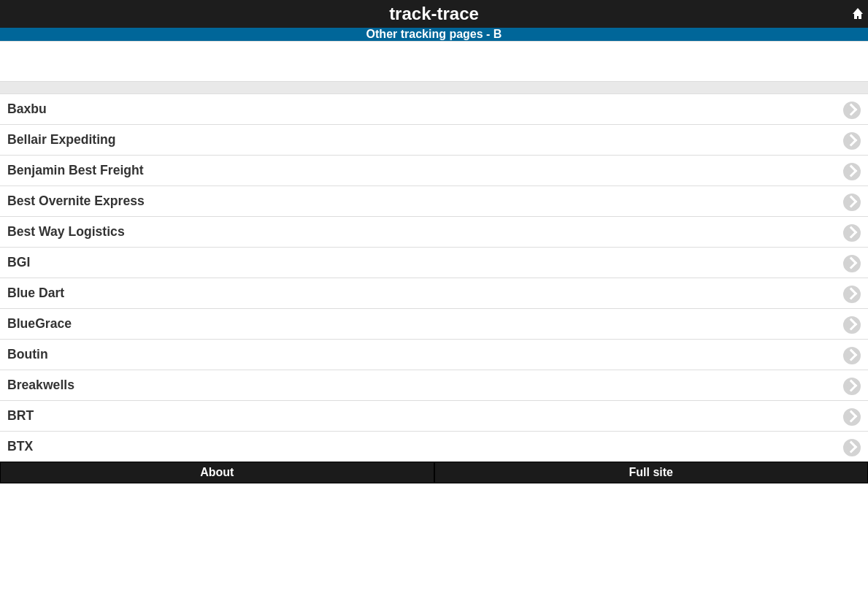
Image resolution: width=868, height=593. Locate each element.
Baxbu (434, 110)
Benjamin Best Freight (434, 172)
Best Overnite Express (434, 202)
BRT (434, 417)
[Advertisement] (117, 60)
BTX (434, 448)
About (217, 472)
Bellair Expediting (434, 141)
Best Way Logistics (434, 233)
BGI (434, 264)
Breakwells (434, 386)
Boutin (434, 356)
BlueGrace (434, 325)
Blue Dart (434, 294)
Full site (651, 472)
